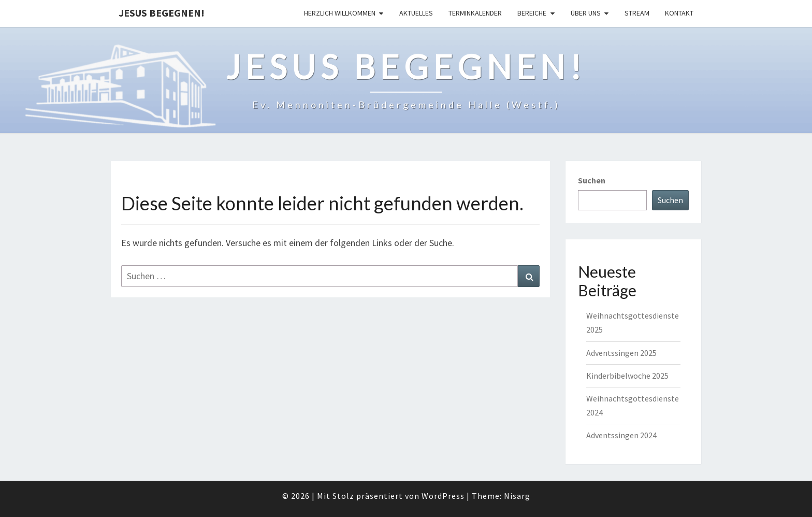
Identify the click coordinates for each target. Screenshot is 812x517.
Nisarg (517, 496)
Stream (637, 13)
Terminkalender (475, 13)
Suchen (592, 180)
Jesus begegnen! (162, 13)
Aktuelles (416, 13)
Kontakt (679, 13)
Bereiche (532, 13)
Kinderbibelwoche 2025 (627, 376)
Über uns (586, 13)
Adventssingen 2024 (621, 435)
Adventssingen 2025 (621, 353)
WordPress (443, 496)
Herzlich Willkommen (340, 13)
